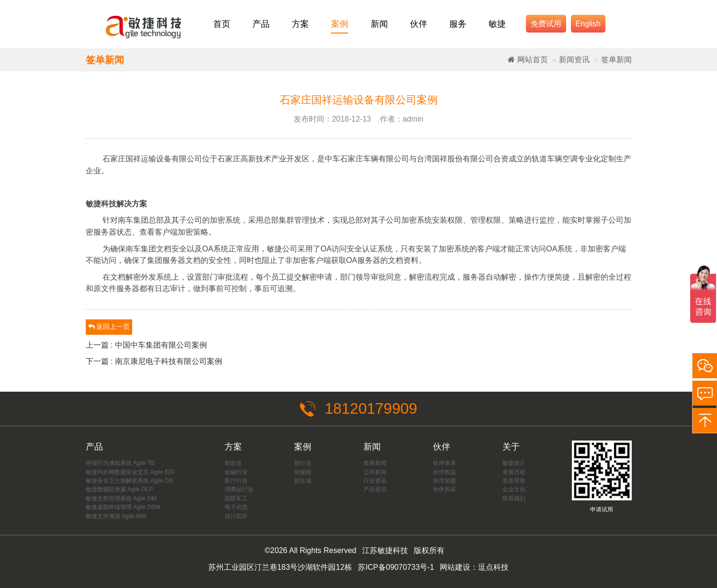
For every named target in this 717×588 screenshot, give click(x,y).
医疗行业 (236, 481)
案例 (340, 24)
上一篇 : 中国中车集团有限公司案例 (146, 345)
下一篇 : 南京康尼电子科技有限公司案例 (154, 361)
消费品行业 (239, 490)
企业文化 (514, 490)
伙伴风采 (444, 490)
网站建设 (455, 567)
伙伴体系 (444, 464)
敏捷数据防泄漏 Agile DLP (119, 490)
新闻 (379, 24)
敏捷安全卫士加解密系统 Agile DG (130, 481)
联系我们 (514, 498)
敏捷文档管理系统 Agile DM (121, 498)
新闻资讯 (574, 60)
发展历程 (514, 472)
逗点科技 (494, 567)
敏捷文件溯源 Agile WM (116, 516)
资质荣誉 (514, 481)
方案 (300, 24)
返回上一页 (109, 327)
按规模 (303, 472)
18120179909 (359, 409)
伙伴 (419, 24)
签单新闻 (616, 60)
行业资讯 (375, 481)
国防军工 (236, 498)
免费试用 (546, 24)
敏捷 (497, 24)
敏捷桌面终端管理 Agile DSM (123, 508)
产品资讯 (375, 490)
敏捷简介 (514, 464)
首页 (222, 24)
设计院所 (236, 516)
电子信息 (236, 508)
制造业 (233, 464)
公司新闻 (375, 472)
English (588, 24)
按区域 (303, 481)
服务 (458, 24)
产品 (261, 24)
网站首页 (528, 60)
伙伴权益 (444, 472)
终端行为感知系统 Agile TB (120, 464)
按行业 (303, 464)
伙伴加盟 (444, 481)
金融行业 (236, 472)
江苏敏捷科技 (385, 551)
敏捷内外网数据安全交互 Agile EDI (130, 472)
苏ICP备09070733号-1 (396, 567)
